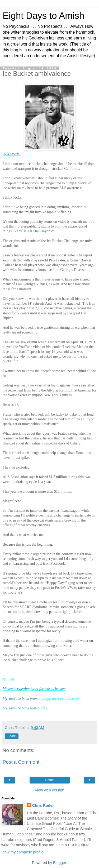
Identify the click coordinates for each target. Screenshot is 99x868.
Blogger (60, 863)
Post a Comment (21, 762)
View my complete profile (22, 852)
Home (49, 780)
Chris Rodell (43, 805)
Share (12, 736)
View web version (50, 790)
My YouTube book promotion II (26, 708)
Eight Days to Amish (43, 16)
